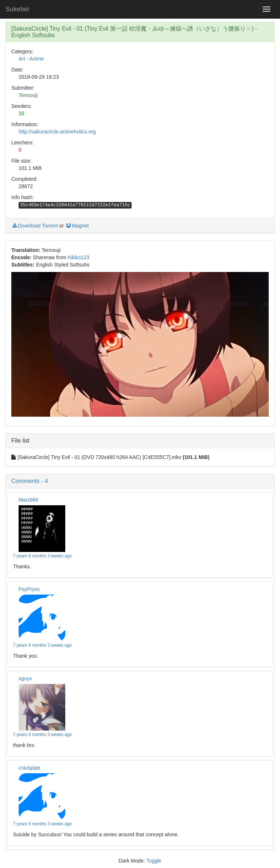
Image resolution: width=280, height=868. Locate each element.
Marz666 (28, 500)
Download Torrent (34, 226)
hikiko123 (79, 257)
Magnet (77, 226)
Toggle (154, 861)
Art (22, 59)
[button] (140, 481)
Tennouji (28, 95)
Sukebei (17, 9)
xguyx (25, 678)
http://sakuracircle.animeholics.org (57, 132)
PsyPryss (29, 589)
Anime (37, 59)
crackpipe (30, 768)
